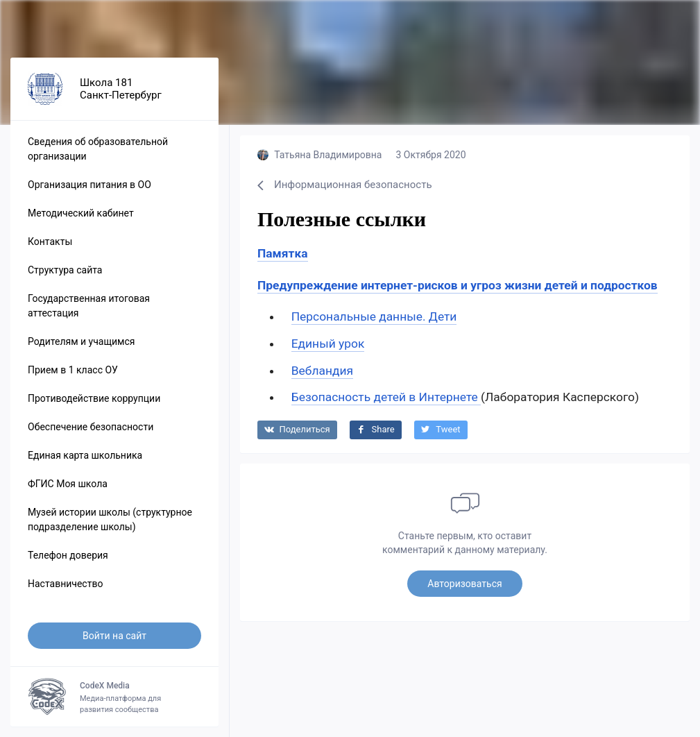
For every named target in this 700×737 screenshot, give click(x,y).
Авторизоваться (464, 584)
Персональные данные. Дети (374, 316)
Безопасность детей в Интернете (386, 397)
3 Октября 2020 (430, 155)
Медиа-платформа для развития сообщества (114, 697)
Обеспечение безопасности (91, 427)
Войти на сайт (114, 636)
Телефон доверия (68, 555)
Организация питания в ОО (89, 185)
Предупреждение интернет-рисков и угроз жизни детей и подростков (458, 285)
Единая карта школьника (85, 455)
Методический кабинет (81, 213)
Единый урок (328, 344)
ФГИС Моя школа (68, 484)
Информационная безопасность (345, 185)
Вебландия (322, 371)
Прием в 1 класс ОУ (73, 370)
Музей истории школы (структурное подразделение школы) (110, 519)
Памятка (283, 253)
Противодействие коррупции (94, 398)
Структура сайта (65, 270)
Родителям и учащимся (81, 341)
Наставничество (65, 584)
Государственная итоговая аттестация (89, 306)
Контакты (50, 242)
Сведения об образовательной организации (98, 149)
